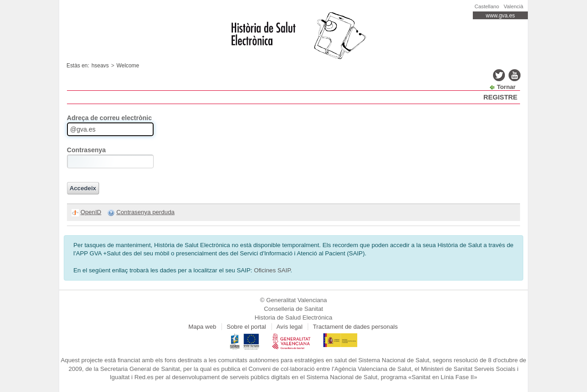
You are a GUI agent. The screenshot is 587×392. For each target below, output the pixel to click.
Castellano (487, 6)
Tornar (506, 87)
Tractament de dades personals (355, 327)
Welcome (128, 66)
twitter (499, 75)
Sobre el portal (246, 327)
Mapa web (202, 327)
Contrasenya (86, 150)
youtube (515, 75)
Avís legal (290, 327)
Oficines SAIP (272, 270)
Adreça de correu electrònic (109, 118)
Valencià (513, 6)
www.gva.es (500, 16)
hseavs (100, 66)
